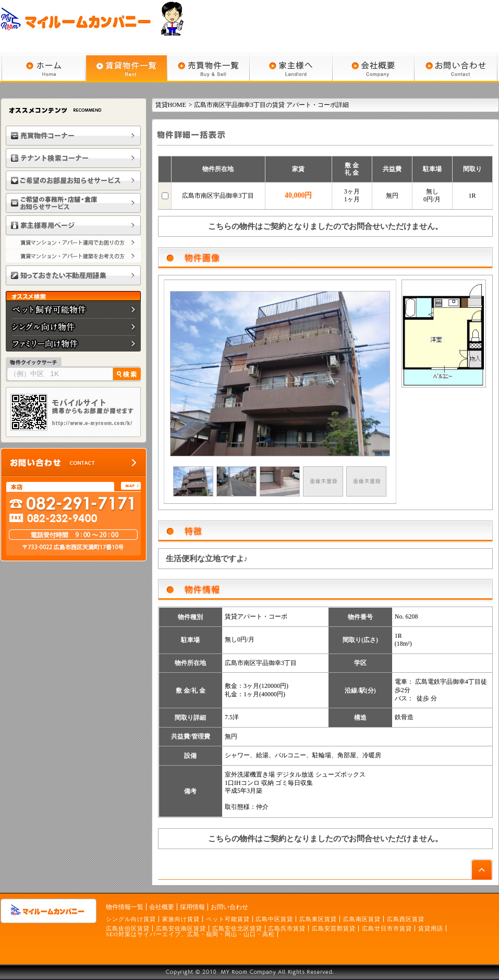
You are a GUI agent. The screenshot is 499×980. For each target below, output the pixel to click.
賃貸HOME (171, 105)
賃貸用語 (431, 928)
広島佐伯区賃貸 (128, 928)
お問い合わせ (229, 907)
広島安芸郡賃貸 (334, 928)
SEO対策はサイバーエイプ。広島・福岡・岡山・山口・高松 (190, 934)
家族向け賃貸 (181, 919)
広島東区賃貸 (318, 919)
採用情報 (192, 907)
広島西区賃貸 (406, 919)
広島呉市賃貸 (287, 928)
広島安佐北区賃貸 (237, 928)
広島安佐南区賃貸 (181, 928)
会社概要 (162, 907)
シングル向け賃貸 (131, 919)
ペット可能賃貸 (228, 919)
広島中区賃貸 (274, 919)
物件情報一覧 (125, 907)
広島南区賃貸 (362, 919)
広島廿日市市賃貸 (387, 928)
